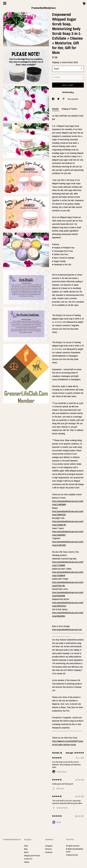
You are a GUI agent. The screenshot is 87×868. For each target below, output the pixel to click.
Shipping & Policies (69, 109)
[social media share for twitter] (59, 99)
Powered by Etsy (72, 855)
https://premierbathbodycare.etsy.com (67, 630)
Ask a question (73, 99)
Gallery (27, 862)
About (26, 852)
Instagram (49, 846)
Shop (26, 846)
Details (56, 109)
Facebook (49, 852)
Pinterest (48, 849)
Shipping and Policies (32, 856)
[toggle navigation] (5, 3)
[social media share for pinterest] (64, 99)
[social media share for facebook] (53, 99)
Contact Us (28, 859)
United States (67, 62)
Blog (26, 849)
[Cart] (84, 4)
